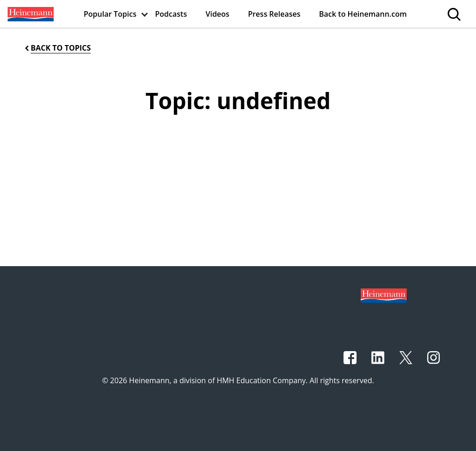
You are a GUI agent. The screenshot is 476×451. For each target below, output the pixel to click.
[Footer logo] (384, 295)
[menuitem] (30, 14)
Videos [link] (217, 14)
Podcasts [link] (171, 14)
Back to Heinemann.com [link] (363, 14)
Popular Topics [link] (110, 14)
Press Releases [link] (274, 14)
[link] (30, 14)
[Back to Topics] (57, 48)
